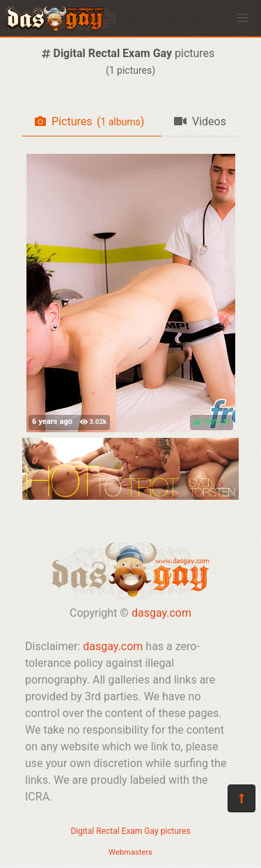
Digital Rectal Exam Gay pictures (130, 831)
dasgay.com (161, 613)
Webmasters (130, 852)
